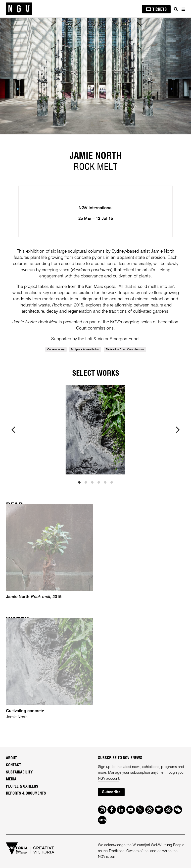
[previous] (14, 430)
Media (11, 779)
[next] (177, 430)
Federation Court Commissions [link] (125, 350)
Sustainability (19, 772)
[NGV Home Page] (19, 9)
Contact (14, 765)
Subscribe (111, 792)
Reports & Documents (26, 793)
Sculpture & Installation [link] (85, 350)
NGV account (109, 779)
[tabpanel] (95, 76)
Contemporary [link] (56, 350)
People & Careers (22, 786)
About (11, 758)
